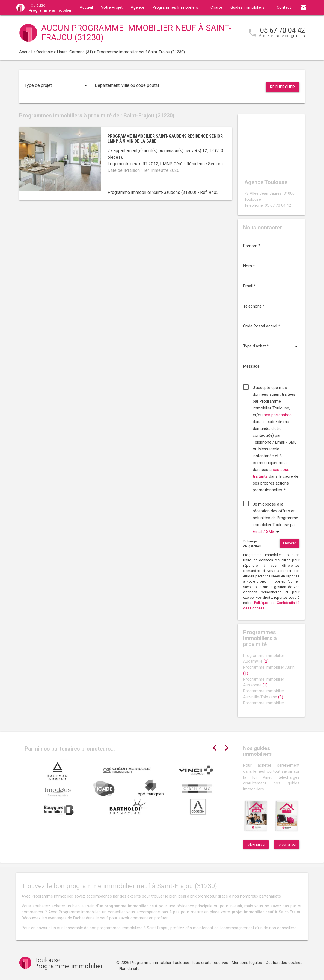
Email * (249, 286)
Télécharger (256, 845)
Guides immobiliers (247, 8)
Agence (138, 8)
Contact (284, 8)
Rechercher (283, 87)
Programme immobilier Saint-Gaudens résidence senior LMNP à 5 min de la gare (165, 139)
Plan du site (129, 969)
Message (251, 366)
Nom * (249, 266)
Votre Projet (112, 8)
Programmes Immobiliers (175, 8)
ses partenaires (278, 415)
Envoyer (290, 543)
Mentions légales (247, 963)
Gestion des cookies (284, 963)
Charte (216, 8)
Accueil (86, 8)
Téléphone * (254, 306)
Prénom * (252, 246)
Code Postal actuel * (262, 326)
